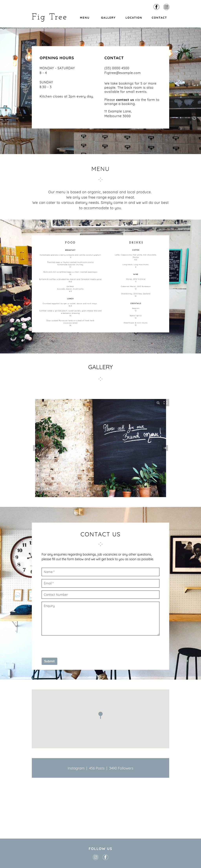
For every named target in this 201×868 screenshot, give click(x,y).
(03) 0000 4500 (117, 68)
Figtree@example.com (123, 73)
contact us (125, 100)
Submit (49, 661)
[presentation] (71, 646)
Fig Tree (50, 17)
